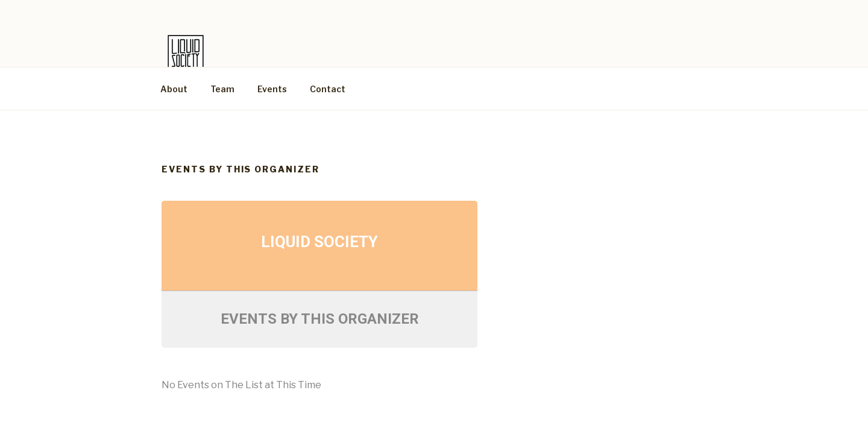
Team (222, 89)
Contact (328, 89)
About (174, 89)
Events (272, 89)
